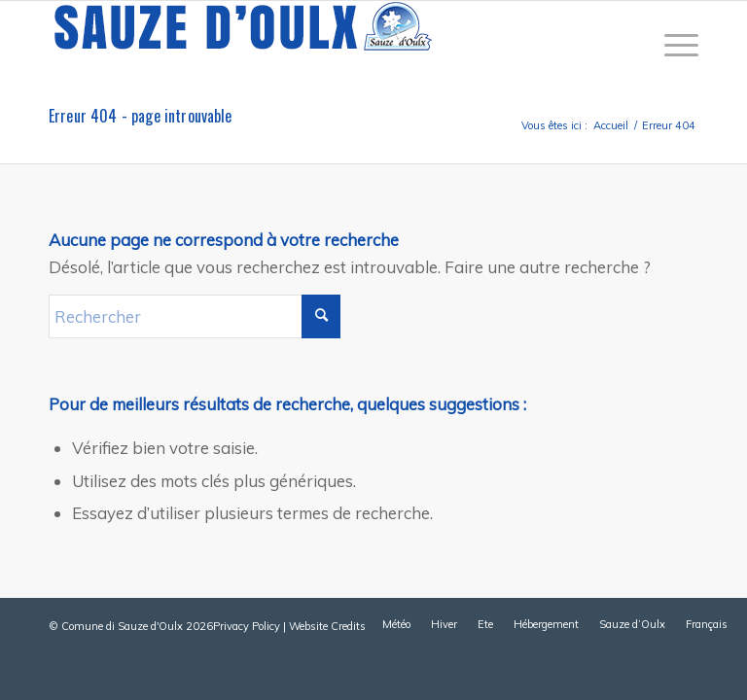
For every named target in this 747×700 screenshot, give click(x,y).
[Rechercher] (195, 316)
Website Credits (327, 626)
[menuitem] (672, 45)
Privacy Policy (247, 626)
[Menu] (672, 45)
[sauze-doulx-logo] (243, 45)
